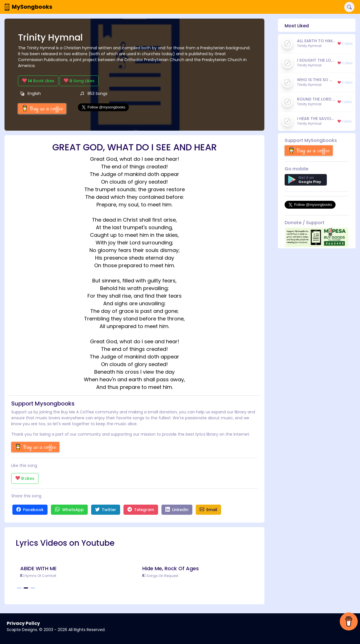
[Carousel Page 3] (33, 588)
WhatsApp (69, 510)
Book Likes (38, 81)
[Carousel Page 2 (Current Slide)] (26, 588)
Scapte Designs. (22, 630)
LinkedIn (177, 510)
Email (208, 510)
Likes (25, 478)
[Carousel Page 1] (19, 588)
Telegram (141, 510)
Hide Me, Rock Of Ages (171, 568)
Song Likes (79, 81)
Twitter (106, 510)
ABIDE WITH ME (38, 568)
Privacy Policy (23, 623)
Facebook (30, 510)
